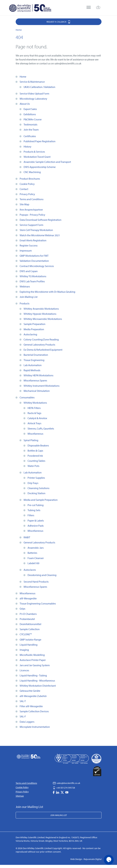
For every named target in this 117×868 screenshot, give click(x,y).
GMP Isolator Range (30, 640)
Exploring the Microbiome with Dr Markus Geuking (47, 292)
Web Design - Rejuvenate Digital (86, 859)
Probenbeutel (27, 619)
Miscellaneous (35, 434)
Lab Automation (33, 365)
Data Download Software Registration (41, 220)
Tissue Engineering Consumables (38, 603)
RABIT (27, 537)
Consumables (27, 397)
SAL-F (23, 716)
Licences (24, 670)
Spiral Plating (31, 440)
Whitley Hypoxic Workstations (40, 314)
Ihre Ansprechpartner (31, 210)
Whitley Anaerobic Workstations (41, 309)
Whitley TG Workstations (33, 276)
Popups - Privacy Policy (32, 215)
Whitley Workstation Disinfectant (38, 686)
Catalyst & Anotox (37, 418)
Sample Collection (30, 629)
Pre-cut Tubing (36, 505)
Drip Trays (33, 483)
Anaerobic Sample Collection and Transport (47, 162)
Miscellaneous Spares (35, 380)
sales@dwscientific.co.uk (67, 783)
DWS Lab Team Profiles (32, 281)
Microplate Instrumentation (35, 727)
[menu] (89, 8)
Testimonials (30, 124)
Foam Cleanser (36, 558)
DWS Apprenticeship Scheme (40, 167)
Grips (22, 609)
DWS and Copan (29, 271)
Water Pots (33, 466)
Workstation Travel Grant (37, 157)
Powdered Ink (35, 456)
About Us (25, 104)
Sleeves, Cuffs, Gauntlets (41, 428)
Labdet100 (33, 563)
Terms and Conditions (32, 199)
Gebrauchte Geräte (30, 691)
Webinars (25, 286)
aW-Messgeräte (28, 598)
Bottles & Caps (35, 451)
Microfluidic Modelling (32, 655)
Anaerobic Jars (36, 548)
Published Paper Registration (40, 141)
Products (25, 303)
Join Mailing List (29, 297)
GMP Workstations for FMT (34, 256)
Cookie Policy (27, 184)
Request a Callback (59, 22)
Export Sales (30, 109)
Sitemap (20, 796)
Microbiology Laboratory (33, 99)
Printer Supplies (36, 478)
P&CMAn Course (33, 119)
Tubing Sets (34, 510)
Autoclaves (30, 570)
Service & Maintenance (32, 82)
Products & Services (34, 152)
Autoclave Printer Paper (33, 660)
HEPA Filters (34, 408)
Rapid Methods (32, 370)
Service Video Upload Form (34, 93)
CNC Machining (32, 172)
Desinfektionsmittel (30, 624)
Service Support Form (31, 225)
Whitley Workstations (35, 403)
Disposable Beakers (38, 445)
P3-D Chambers (28, 614)
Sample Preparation (34, 324)
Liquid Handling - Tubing (33, 675)
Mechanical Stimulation (37, 391)
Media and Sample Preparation (41, 500)
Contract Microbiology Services (37, 266)
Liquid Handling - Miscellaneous (37, 681)
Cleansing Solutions (38, 488)
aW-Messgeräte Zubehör (33, 696)
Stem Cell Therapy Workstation (36, 230)
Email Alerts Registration (33, 240)
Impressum (26, 251)
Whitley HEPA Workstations (38, 375)
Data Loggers (27, 722)
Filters (31, 515)
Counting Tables (36, 461)
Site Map (24, 204)
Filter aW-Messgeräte (31, 706)
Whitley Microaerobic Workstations (43, 319)
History (27, 147)
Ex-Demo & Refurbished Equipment (43, 350)
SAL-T (23, 701)
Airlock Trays (34, 423)
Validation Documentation (34, 261)
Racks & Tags (34, 413)
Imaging (24, 650)
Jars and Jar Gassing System (35, 665)
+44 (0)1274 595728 (64, 788)
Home (23, 77)
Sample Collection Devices (34, 711)
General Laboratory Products (39, 345)
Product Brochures (30, 179)
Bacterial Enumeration (36, 355)
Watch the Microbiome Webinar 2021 (40, 235)
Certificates (30, 136)
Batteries (32, 553)
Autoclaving (30, 334)
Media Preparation (34, 329)
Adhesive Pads (36, 526)
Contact (24, 189)
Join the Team (31, 130)
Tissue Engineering (34, 360)
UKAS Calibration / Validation (39, 87)
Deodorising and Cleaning (42, 575)
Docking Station (36, 493)
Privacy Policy (27, 194)
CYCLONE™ (26, 634)
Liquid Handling (29, 645)
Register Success (29, 245)
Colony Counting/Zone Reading (41, 339)
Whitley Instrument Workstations (42, 386)
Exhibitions (30, 114)
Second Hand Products (36, 582)
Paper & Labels (36, 521)
